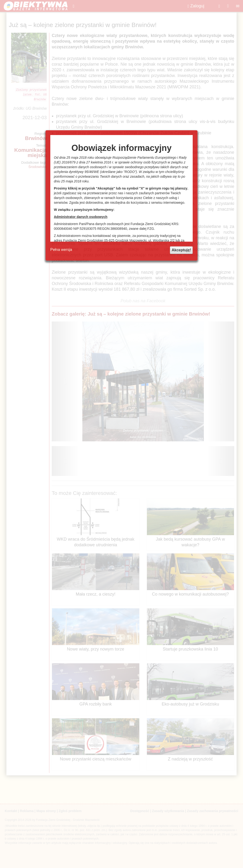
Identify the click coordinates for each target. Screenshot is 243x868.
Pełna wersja (61, 250)
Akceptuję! (181, 250)
